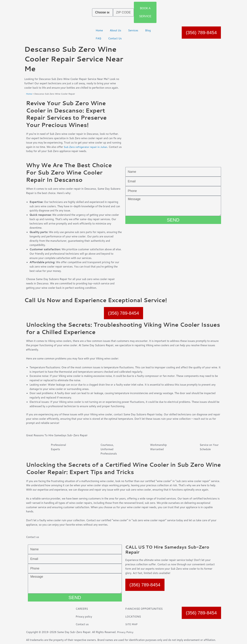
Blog (148, 30)
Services (133, 30)
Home (99, 30)
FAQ (98, 38)
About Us (115, 30)
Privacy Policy (125, 632)
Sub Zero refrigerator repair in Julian (86, 147)
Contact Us (115, 38)
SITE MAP (132, 624)
